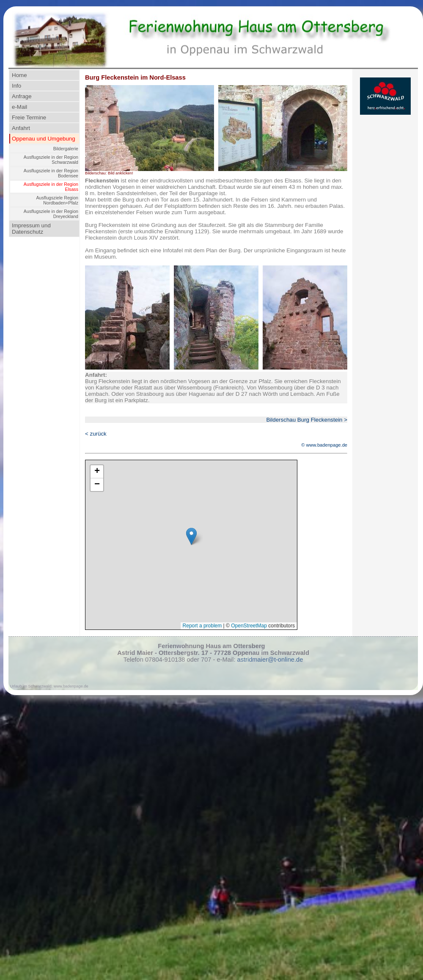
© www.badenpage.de (324, 445)
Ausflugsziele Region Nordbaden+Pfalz (57, 200)
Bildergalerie (66, 149)
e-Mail (19, 107)
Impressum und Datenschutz (31, 229)
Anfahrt (21, 128)
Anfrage (22, 96)
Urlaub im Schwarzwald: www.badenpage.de (49, 686)
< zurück (96, 434)
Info (16, 86)
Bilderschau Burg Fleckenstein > (307, 420)
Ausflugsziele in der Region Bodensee (51, 173)
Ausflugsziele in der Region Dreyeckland (51, 214)
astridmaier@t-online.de (270, 660)
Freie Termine (29, 117)
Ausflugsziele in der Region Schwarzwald (51, 160)
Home (19, 75)
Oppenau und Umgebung (44, 139)
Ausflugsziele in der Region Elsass (51, 187)
